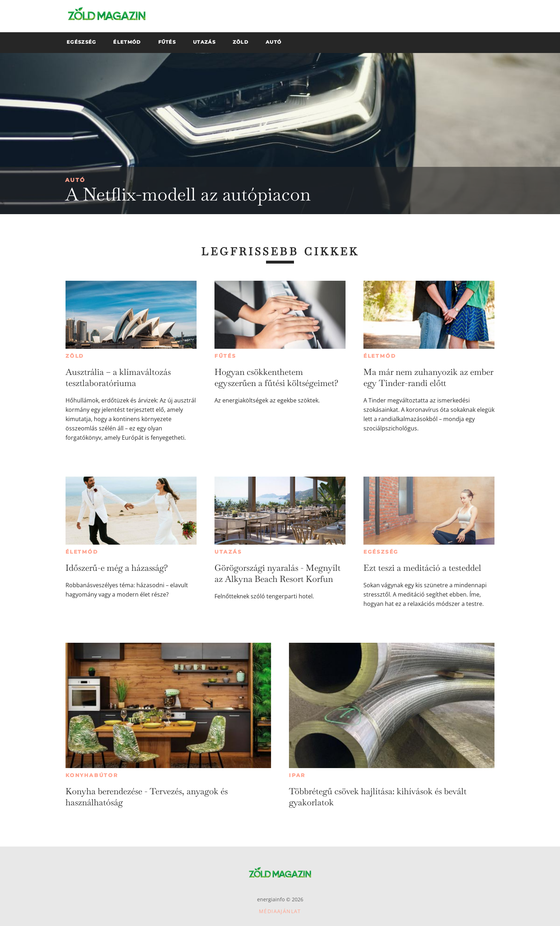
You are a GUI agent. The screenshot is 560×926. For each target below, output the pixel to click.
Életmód (380, 356)
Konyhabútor (92, 775)
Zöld (75, 356)
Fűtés (225, 356)
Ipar (297, 775)
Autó (75, 180)
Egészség (381, 552)
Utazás (228, 552)
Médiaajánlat (280, 911)
